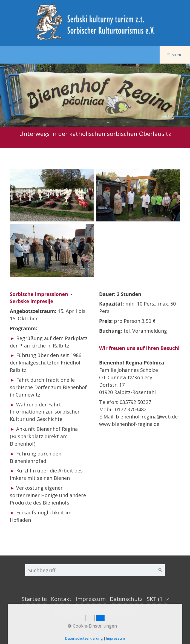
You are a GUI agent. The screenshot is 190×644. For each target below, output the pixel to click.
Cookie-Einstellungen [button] (92, 626)
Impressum (91, 599)
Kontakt (61, 599)
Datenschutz (126, 599)
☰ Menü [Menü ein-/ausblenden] (175, 55)
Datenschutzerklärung (84, 638)
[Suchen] (160, 570)
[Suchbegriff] (95, 570)
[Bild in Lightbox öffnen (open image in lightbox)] (52, 195)
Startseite (34, 599)
